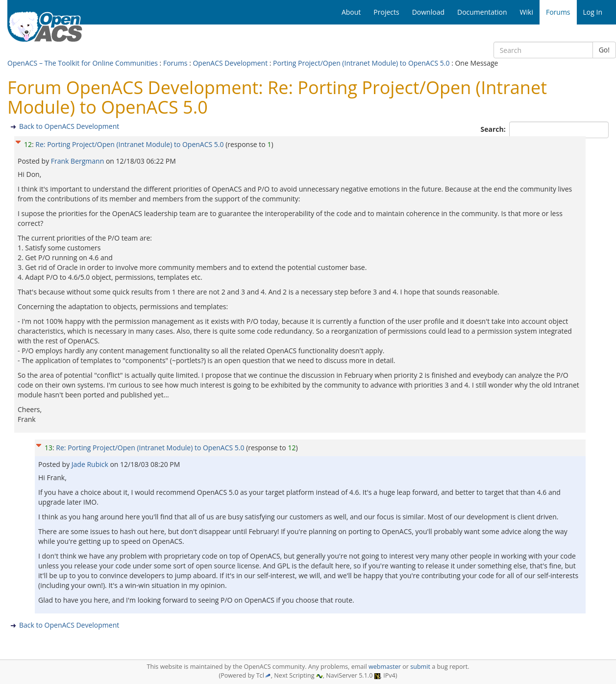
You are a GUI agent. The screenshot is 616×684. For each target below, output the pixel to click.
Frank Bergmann (78, 161)
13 (49, 448)
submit (420, 667)
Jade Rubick (91, 464)
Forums (175, 63)
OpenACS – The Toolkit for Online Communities (83, 63)
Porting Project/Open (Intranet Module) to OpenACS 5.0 (361, 63)
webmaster (385, 667)
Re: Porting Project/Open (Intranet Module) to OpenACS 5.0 (129, 144)
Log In (593, 12)
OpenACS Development (230, 63)
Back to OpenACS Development (69, 126)
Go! (604, 50)
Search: (494, 129)
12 (28, 144)
